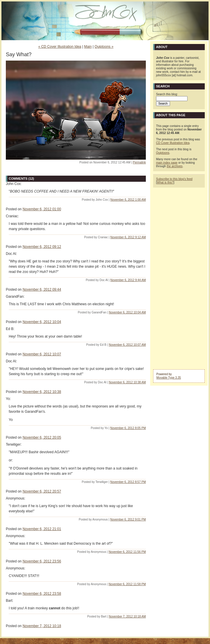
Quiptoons (163, 153)
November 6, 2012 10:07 (42, 354)
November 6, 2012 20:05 (42, 437)
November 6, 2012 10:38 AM (127, 382)
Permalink (139, 162)
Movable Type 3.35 (169, 378)
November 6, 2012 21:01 (42, 529)
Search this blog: (167, 94)
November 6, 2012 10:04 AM (127, 312)
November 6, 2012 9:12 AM (128, 237)
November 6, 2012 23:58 (42, 594)
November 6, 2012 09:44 (42, 290)
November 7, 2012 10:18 (42, 626)
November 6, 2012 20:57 (42, 491)
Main (88, 47)
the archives (175, 166)
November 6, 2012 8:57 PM (128, 482)
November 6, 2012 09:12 (42, 247)
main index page (167, 163)
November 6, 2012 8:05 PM (128, 428)
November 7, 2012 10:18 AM (127, 616)
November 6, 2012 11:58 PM (127, 584)
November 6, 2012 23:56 (42, 561)
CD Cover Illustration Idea (173, 143)
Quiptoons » (104, 47)
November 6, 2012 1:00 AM (128, 200)
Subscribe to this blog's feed (174, 179)
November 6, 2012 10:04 (42, 322)
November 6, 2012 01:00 (42, 209)
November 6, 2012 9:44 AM (128, 280)
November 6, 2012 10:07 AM (127, 345)
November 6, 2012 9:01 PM (128, 519)
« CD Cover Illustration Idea (60, 47)
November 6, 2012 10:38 (42, 392)
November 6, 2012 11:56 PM (127, 552)
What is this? (165, 182)
